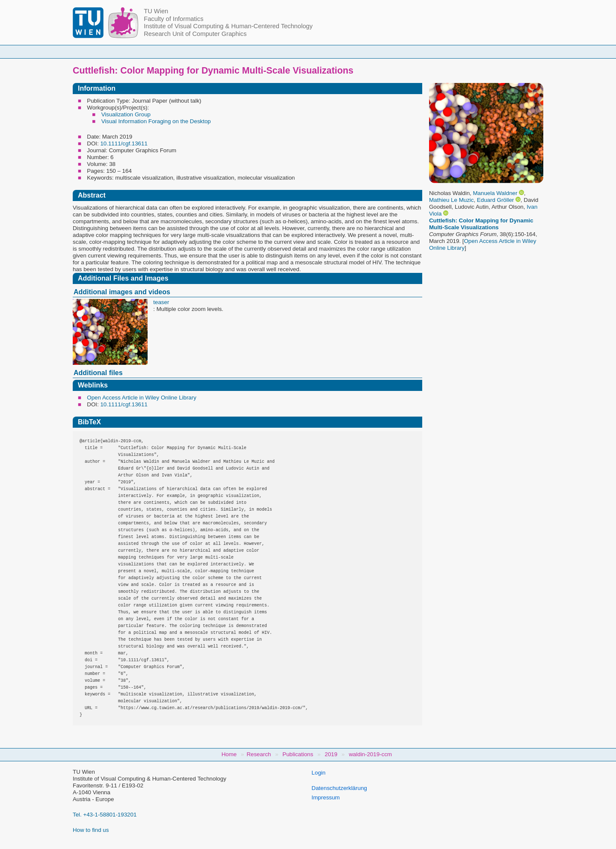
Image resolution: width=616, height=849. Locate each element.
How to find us (91, 830)
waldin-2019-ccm (370, 754)
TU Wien (156, 11)
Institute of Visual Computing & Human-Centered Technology (228, 26)
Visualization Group (126, 114)
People (198, 52)
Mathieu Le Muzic (451, 200)
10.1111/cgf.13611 (124, 143)
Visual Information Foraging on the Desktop (156, 121)
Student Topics (301, 52)
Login (318, 773)
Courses (245, 52)
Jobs (463, 52)
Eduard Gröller (496, 200)
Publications (415, 52)
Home (154, 52)
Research (360, 52)
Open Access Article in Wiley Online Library (142, 398)
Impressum (326, 797)
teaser (161, 302)
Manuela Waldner (495, 193)
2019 (331, 754)
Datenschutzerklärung (339, 788)
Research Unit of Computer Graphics (195, 34)
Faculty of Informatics (173, 19)
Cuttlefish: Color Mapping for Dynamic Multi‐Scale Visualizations (481, 224)
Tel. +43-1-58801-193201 (105, 815)
